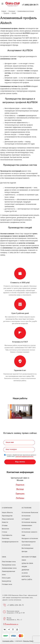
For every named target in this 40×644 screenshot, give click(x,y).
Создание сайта (8, 641)
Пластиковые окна (9, 562)
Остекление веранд (29, 522)
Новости (5, 522)
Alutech (14, 13)
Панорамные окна (9, 565)
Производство (7, 516)
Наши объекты (7, 512)
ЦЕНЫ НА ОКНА (27, 563)
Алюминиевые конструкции (26, 11)
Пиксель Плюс (28, 641)
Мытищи (20, 489)
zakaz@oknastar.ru (12, 624)
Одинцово (20, 494)
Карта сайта (27, 579)
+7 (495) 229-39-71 (30, 5)
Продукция (12, 11)
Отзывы (5, 525)
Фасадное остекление (30, 538)
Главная (4, 11)
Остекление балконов (30, 512)
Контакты (26, 576)
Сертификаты (7, 535)
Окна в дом (6, 578)
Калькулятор (7, 581)
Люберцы (20, 498)
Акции (24, 567)
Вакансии (5, 529)
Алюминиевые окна (9, 568)
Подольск (20, 485)
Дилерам (25, 570)
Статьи (4, 532)
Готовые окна (7, 584)
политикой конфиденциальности (24, 457)
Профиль (6, 13)
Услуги (25, 573)
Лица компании (8, 519)
